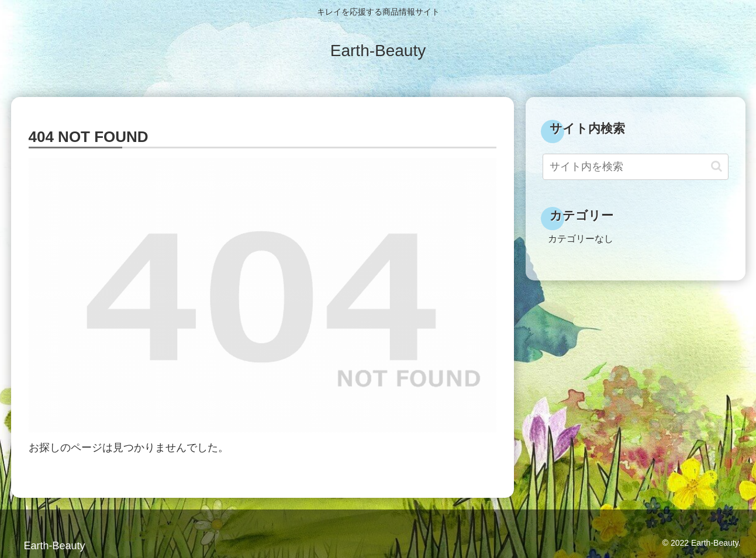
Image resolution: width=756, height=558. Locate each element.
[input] (636, 167)
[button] (717, 166)
